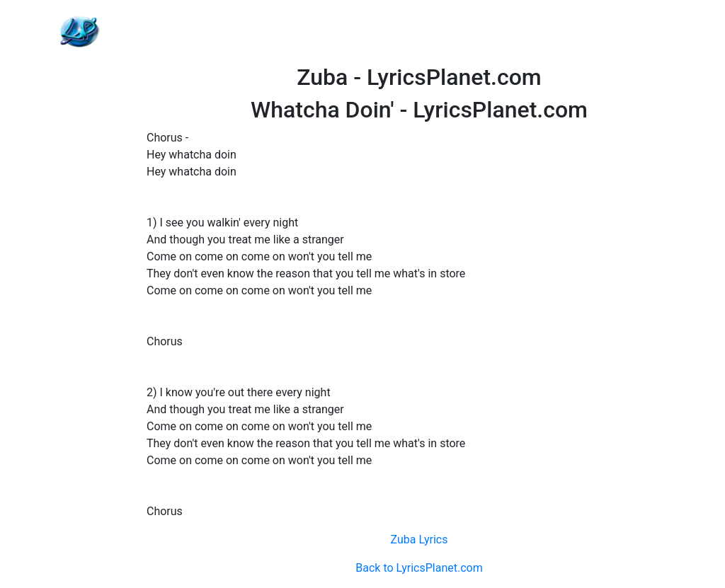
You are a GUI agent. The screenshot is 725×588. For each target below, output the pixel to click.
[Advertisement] (419, 32)
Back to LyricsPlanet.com (419, 568)
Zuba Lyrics (419, 540)
